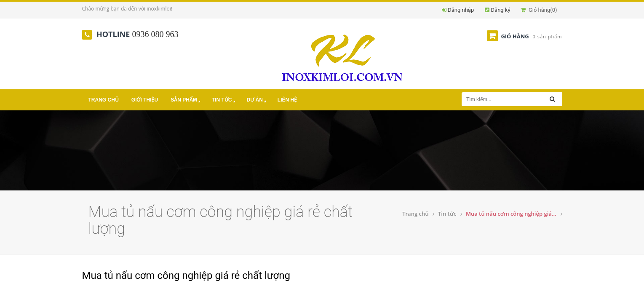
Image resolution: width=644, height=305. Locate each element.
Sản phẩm (186, 100)
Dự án (257, 100)
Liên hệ (287, 100)
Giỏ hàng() (539, 10)
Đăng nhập (461, 10)
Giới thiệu (145, 100)
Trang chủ (104, 100)
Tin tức (224, 100)
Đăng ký (500, 10)
